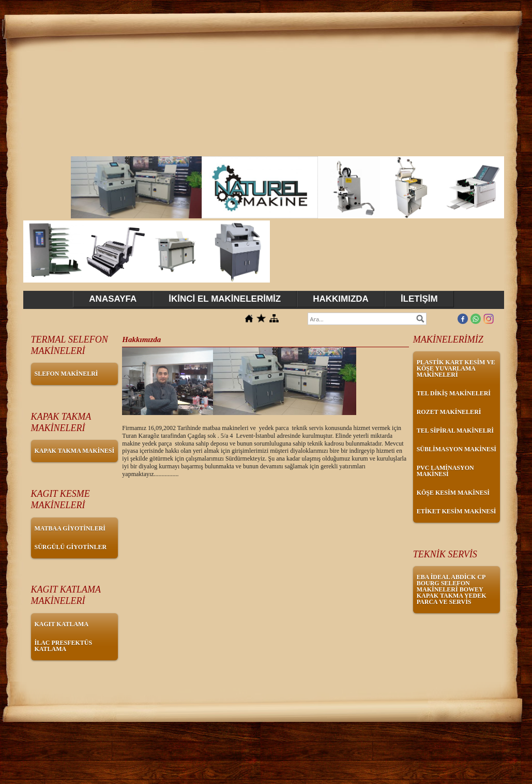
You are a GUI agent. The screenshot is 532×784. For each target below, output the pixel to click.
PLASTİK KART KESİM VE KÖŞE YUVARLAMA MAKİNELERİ (456, 368)
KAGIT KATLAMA (62, 624)
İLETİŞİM (419, 299)
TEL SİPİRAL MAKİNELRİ (455, 431)
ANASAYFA (113, 299)
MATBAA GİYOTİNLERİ (70, 528)
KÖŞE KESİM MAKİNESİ (453, 493)
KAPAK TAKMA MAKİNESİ (75, 451)
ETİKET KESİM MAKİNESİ (457, 511)
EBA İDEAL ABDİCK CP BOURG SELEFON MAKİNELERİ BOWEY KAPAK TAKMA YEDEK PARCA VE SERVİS (452, 589)
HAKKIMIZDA (341, 299)
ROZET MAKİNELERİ (449, 412)
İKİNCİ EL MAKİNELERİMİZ (225, 299)
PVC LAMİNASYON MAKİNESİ (445, 471)
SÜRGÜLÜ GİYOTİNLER (71, 547)
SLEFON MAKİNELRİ (66, 374)
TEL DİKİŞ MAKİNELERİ (454, 393)
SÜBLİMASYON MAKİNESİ (457, 449)
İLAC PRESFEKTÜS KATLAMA (64, 646)
